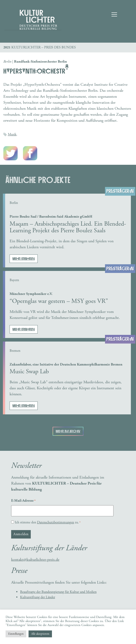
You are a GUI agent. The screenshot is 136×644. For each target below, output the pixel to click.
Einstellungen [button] (16, 634)
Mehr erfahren (24, 259)
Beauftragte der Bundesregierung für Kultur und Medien (58, 592)
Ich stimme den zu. (48, 522)
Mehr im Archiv (68, 431)
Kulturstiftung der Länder (38, 597)
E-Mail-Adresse (23, 501)
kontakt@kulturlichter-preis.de (35, 560)
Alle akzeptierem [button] (40, 634)
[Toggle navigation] (114, 14)
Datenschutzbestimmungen (56, 522)
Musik (12, 134)
